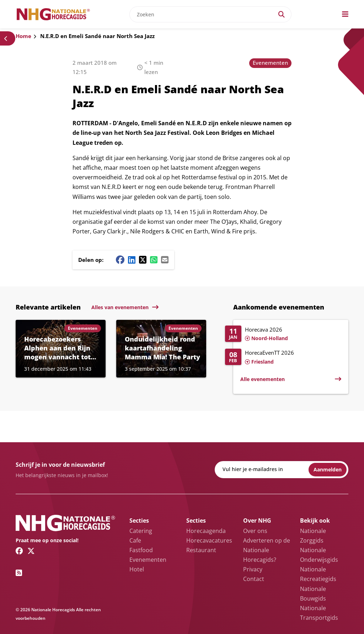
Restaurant (201, 550)
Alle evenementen (263, 379)
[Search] (282, 14)
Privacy (253, 569)
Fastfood (141, 550)
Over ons (255, 531)
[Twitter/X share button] (143, 260)
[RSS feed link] (19, 573)
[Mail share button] (165, 260)
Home (23, 36)
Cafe (135, 540)
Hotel (137, 569)
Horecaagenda (206, 531)
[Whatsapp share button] (154, 260)
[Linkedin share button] (132, 260)
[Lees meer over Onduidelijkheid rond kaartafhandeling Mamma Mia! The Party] (161, 349)
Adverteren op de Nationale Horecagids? (267, 550)
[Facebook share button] (120, 260)
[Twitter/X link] (31, 551)
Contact (254, 579)
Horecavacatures (209, 540)
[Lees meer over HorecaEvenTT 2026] (283, 358)
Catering (141, 531)
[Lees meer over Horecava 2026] (283, 334)
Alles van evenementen (120, 307)
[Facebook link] (19, 551)
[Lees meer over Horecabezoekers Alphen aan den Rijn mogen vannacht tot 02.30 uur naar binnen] (61, 349)
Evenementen (270, 63)
